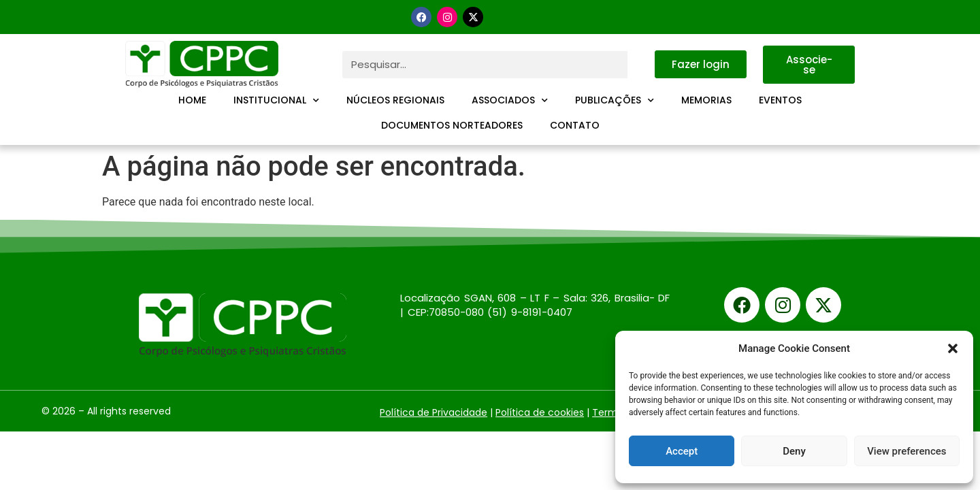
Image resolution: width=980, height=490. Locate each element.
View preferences (906, 451)
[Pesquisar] (641, 65)
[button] (953, 348)
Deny (794, 451)
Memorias (706, 100)
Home (192, 100)
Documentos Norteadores (452, 125)
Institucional (276, 101)
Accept (682, 451)
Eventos (780, 100)
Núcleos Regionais (395, 100)
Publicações (615, 101)
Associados (510, 101)
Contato (575, 125)
